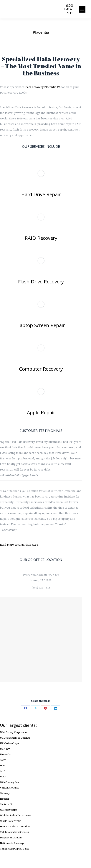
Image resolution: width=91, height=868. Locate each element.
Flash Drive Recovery (41, 282)
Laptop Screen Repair (41, 325)
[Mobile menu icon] (82, 9)
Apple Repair (41, 412)
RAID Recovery (41, 238)
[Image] (41, 173)
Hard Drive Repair (41, 194)
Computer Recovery (41, 369)
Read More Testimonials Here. (19, 545)
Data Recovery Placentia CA (43, 87)
